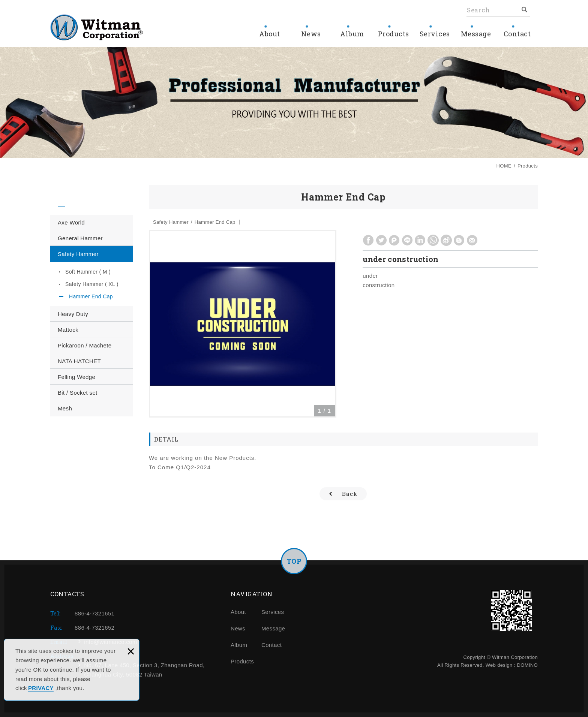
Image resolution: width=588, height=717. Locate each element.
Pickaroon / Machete (85, 345)
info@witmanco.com (110, 642)
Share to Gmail (472, 240)
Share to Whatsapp (433, 240)
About (270, 34)
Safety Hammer (78, 254)
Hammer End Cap (91, 296)
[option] (243, 324)
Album (352, 34)
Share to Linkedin (420, 240)
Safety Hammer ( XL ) (92, 284)
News (311, 34)
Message (476, 34)
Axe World (71, 222)
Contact (517, 34)
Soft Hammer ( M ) (88, 272)
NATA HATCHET (79, 361)
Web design (499, 665)
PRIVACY (41, 688)
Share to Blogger (459, 240)
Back (350, 494)
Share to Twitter (382, 240)
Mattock (68, 330)
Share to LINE (407, 240)
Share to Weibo (446, 240)
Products (393, 34)
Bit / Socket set (78, 393)
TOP (294, 561)
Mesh (65, 408)
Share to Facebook (368, 240)
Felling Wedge (76, 377)
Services (435, 34)
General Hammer (80, 238)
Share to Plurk (394, 240)
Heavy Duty (73, 314)
